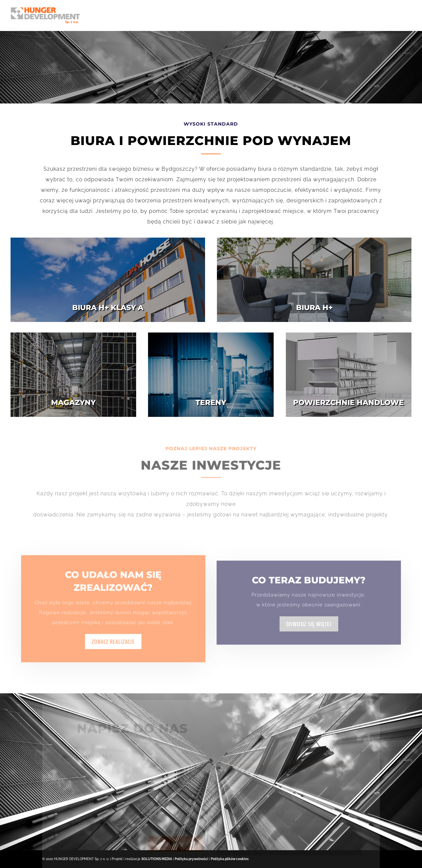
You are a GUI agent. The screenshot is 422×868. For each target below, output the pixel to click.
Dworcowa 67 (313, 16)
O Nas (210, 16)
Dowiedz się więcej (309, 643)
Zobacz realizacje (113, 653)
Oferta (238, 16)
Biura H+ (270, 16)
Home (185, 16)
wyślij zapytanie (175, 848)
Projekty (357, 16)
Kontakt (399, 16)
